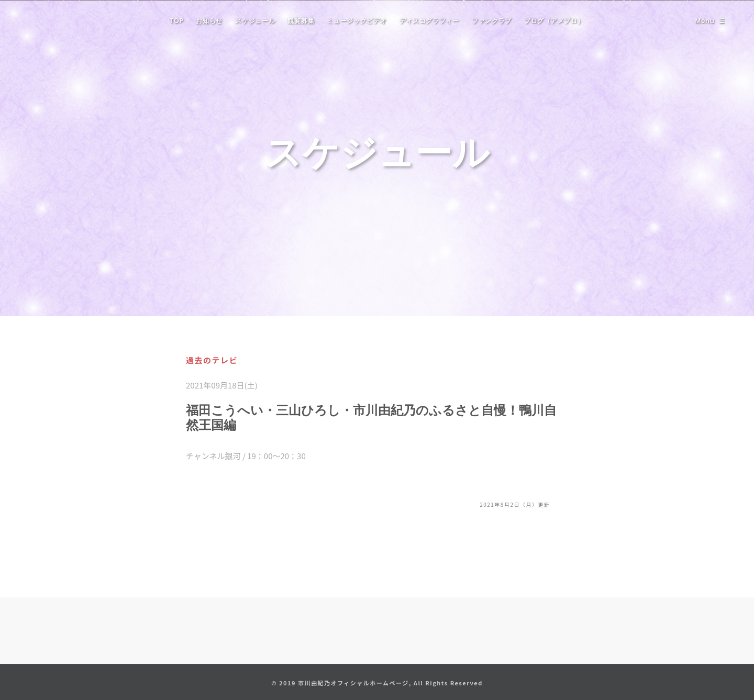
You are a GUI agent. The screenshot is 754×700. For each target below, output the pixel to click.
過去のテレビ (212, 360)
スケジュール (255, 21)
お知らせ (209, 21)
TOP (177, 21)
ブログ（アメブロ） (554, 21)
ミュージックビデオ (357, 21)
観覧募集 (301, 21)
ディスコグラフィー (429, 21)
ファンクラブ (492, 21)
